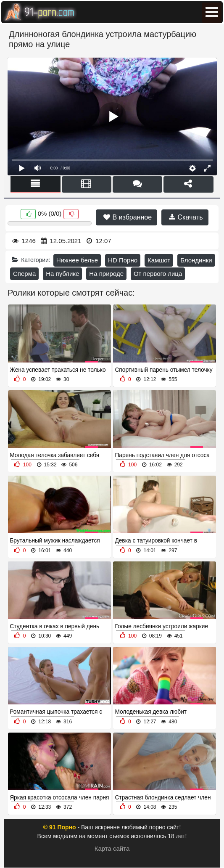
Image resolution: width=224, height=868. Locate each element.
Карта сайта (112, 848)
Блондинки (196, 260)
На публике (62, 274)
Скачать (186, 217)
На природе (106, 274)
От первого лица (158, 274)
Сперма (24, 274)
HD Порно (123, 260)
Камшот (159, 260)
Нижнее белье (77, 260)
